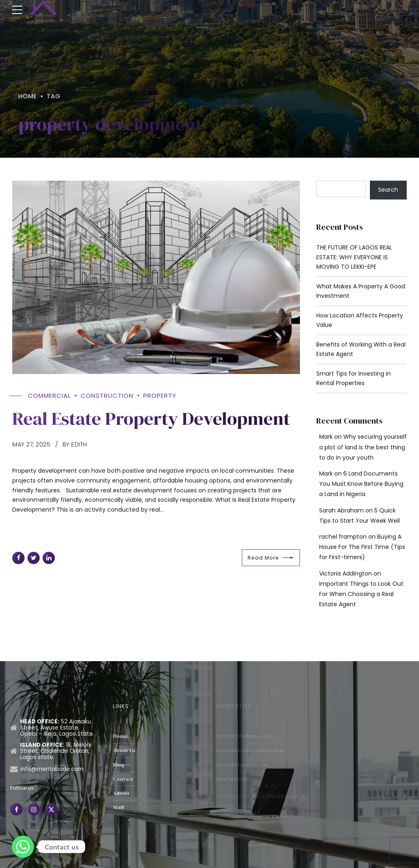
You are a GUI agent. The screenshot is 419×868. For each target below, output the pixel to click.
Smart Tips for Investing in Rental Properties (354, 378)
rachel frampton (343, 537)
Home (28, 96)
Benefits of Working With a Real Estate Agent (361, 349)
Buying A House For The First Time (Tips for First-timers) (362, 547)
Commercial (49, 396)
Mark (326, 437)
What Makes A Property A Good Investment (361, 291)
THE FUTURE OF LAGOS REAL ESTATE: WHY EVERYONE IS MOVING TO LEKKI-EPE (354, 257)
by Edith (75, 444)
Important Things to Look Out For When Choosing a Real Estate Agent (361, 594)
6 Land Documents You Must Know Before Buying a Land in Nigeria (361, 484)
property (160, 396)
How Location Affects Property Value (360, 320)
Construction (107, 396)
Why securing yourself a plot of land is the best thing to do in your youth (363, 447)
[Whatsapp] (23, 847)
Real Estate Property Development (151, 419)
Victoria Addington (346, 573)
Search (388, 190)
